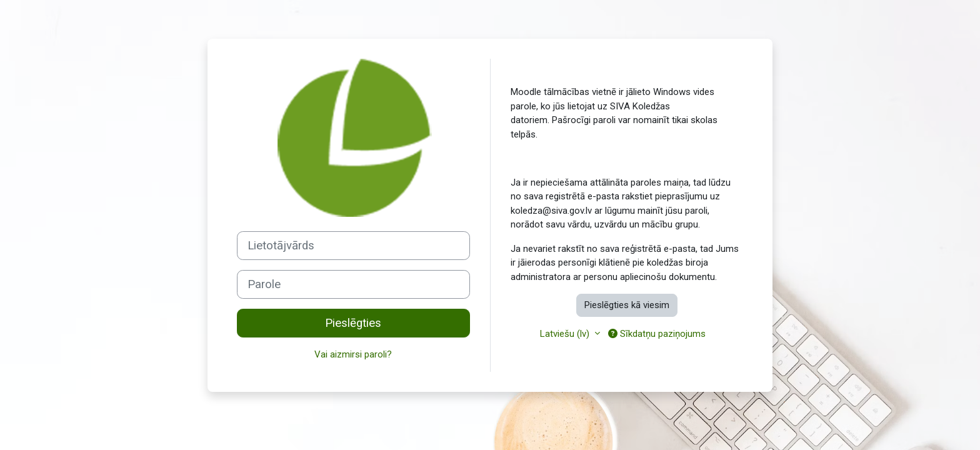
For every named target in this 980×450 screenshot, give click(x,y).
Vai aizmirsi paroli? (353, 354)
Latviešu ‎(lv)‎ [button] (566, 334)
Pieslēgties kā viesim (627, 305)
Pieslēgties (353, 323)
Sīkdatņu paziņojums (657, 334)
